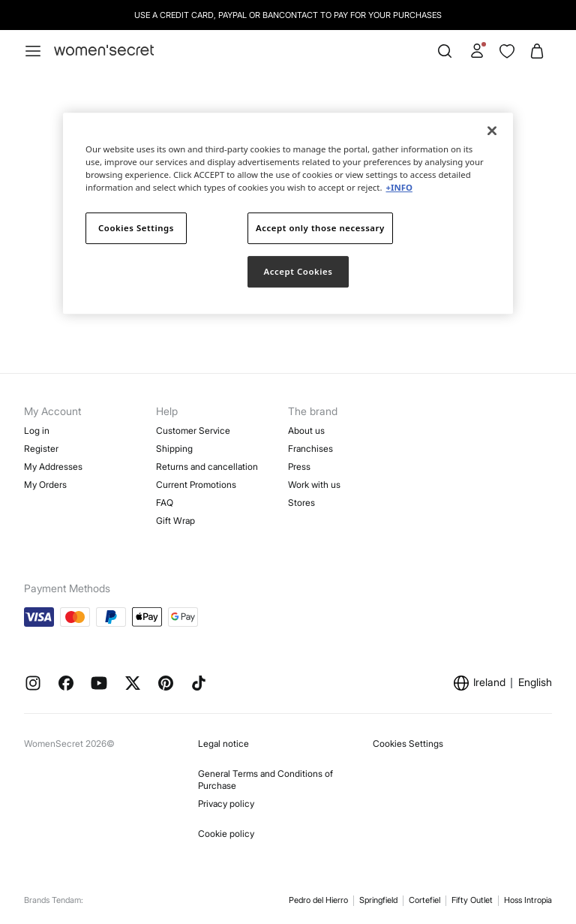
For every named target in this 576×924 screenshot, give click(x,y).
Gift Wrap (175, 521)
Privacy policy (226, 804)
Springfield (378, 900)
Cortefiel (424, 900)
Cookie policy (226, 834)
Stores (301, 503)
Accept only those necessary (320, 228)
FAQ (165, 503)
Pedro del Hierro (318, 900)
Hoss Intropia (528, 900)
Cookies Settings (408, 743)
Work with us (314, 485)
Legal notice (223, 743)
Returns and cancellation (207, 467)
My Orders (45, 485)
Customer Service (193, 430)
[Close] (492, 131)
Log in (37, 430)
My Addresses (53, 467)
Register (41, 448)
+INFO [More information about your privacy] (399, 187)
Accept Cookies (298, 271)
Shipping (174, 448)
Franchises (310, 448)
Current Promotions (196, 485)
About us (306, 430)
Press (299, 467)
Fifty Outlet (472, 900)
